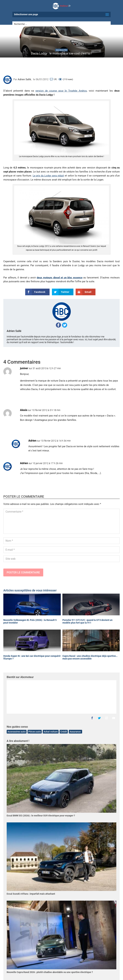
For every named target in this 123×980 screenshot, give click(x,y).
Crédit (64, 732)
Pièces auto (35, 732)
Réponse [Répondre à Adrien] (110, 481)
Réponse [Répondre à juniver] (110, 397)
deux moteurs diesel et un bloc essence (59, 278)
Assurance (75, 732)
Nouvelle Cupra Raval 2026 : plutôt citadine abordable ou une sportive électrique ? (50, 972)
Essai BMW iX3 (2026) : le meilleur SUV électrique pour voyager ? (41, 816)
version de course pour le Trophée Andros (61, 91)
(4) (55, 79)
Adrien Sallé (24, 79)
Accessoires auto (17, 732)
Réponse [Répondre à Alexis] (110, 428)
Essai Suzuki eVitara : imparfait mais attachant (31, 894)
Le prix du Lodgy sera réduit (48, 176)
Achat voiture (51, 732)
